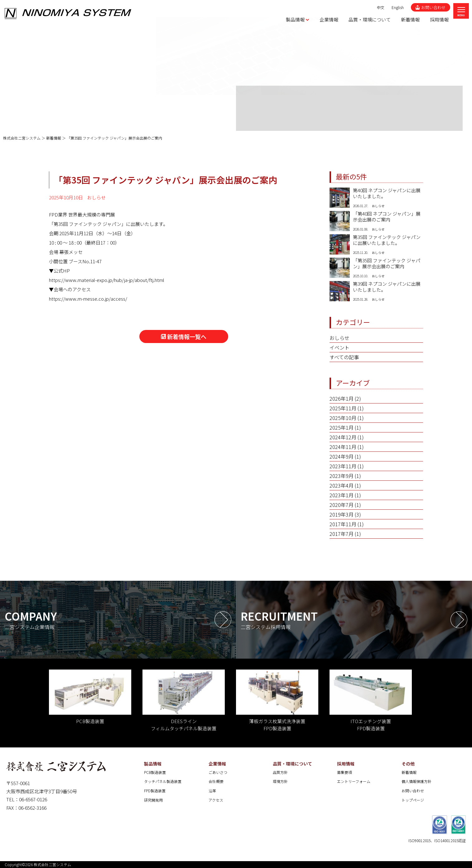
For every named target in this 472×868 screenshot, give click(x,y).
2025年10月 (343, 418)
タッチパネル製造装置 (163, 781)
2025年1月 (342, 427)
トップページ (413, 800)
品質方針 (280, 772)
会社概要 (216, 781)
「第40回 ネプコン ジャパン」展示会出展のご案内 (387, 217)
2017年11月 (343, 524)
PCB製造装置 (155, 772)
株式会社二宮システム (52, 864)
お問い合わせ (413, 791)
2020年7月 (342, 505)
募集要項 (344, 772)
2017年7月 (342, 534)
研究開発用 (153, 800)
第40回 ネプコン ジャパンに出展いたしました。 (387, 193)
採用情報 (346, 764)
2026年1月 (342, 398)
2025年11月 (343, 408)
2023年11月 (343, 466)
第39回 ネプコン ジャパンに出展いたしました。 (387, 287)
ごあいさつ (218, 772)
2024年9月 (342, 456)
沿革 (212, 791)
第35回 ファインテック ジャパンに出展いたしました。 (387, 240)
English (398, 7)
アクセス (216, 800)
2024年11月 (343, 447)
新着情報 (409, 772)
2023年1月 (342, 495)
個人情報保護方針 (417, 781)
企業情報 (217, 764)
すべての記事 (344, 357)
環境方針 (280, 781)
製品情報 (153, 764)
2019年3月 (342, 514)
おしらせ (340, 338)
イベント (340, 347)
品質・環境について (292, 764)
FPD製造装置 (155, 791)
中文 (381, 7)
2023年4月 (342, 485)
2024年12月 (343, 437)
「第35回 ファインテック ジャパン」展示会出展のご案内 (387, 264)
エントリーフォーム (354, 781)
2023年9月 (342, 476)
